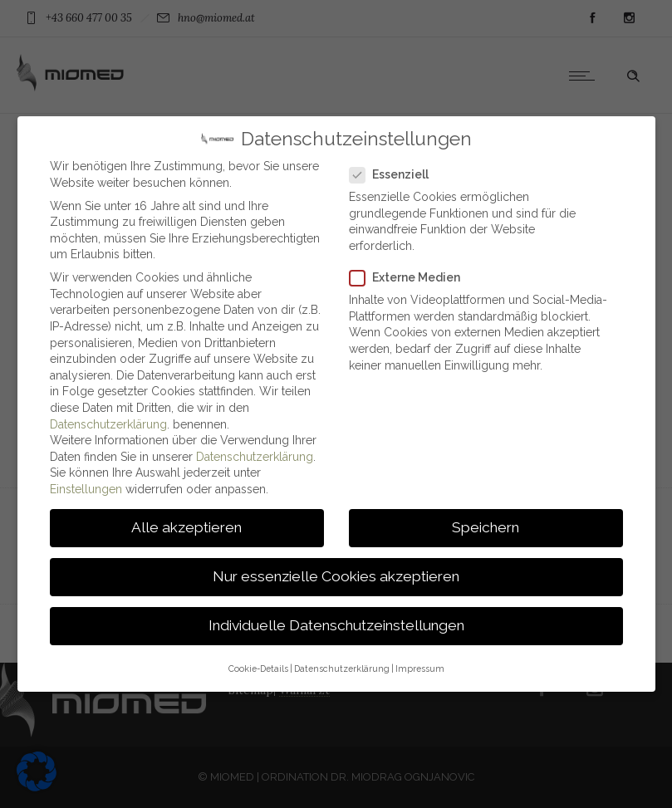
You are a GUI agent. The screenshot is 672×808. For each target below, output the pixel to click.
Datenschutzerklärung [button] (342, 660)
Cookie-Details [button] (258, 660)
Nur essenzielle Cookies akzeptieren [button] (336, 569)
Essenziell (394, 167)
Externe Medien (410, 270)
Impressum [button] (420, 660)
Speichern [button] (486, 520)
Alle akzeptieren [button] (186, 520)
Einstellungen (86, 482)
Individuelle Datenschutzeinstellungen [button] (336, 618)
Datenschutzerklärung (108, 416)
